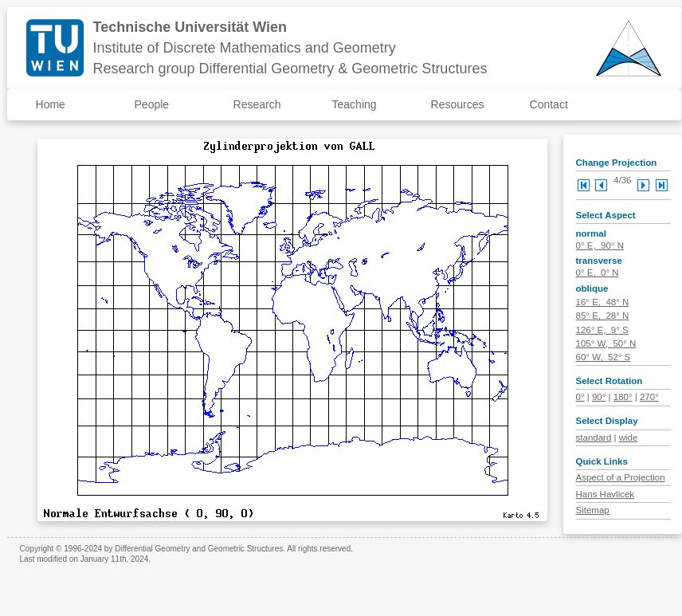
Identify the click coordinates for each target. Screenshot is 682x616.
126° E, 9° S (602, 330)
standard (594, 437)
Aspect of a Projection (621, 477)
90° (599, 397)
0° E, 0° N (598, 273)
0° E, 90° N (600, 245)
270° (649, 397)
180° (623, 397)
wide (629, 437)
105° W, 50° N (606, 343)
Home (51, 104)
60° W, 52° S (604, 357)
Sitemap (593, 510)
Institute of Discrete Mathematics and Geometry (245, 48)
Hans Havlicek (606, 494)
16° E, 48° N (603, 302)
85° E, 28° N (603, 316)
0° (580, 397)
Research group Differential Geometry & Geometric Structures (290, 69)
